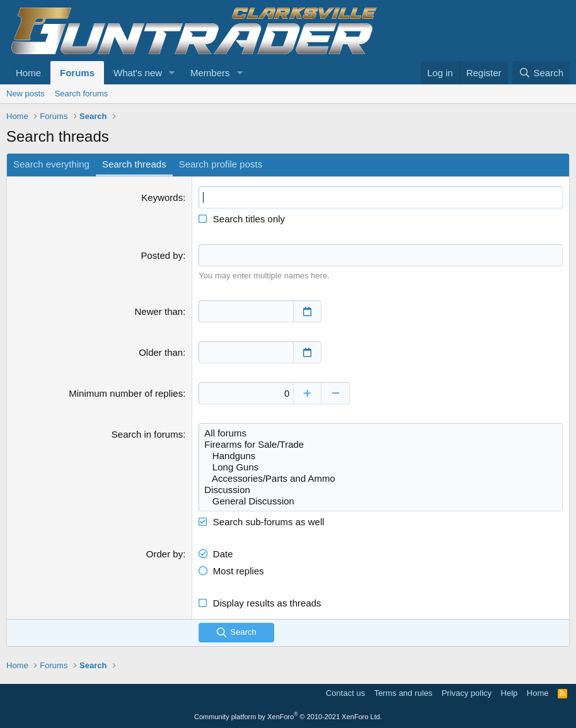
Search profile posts (221, 164)
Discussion (381, 490)
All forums (381, 433)
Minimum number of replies (126, 393)
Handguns (381, 456)
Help (510, 693)
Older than (161, 352)
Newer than (158, 311)
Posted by (162, 255)
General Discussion (381, 501)
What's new (138, 73)
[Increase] (307, 393)
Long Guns (381, 467)
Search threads (134, 164)
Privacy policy (467, 693)
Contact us (345, 693)
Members (210, 73)
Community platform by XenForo (288, 717)
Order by (164, 554)
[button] (172, 73)
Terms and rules (403, 693)
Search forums (82, 94)
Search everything (51, 164)
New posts (26, 94)
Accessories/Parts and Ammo (381, 479)
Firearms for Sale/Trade (381, 445)
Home (28, 73)
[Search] (541, 73)
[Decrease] (336, 393)
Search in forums (147, 434)
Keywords (162, 197)
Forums (77, 73)
